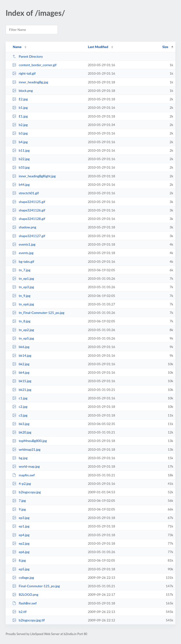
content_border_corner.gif (34, 65)
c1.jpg (20, 398)
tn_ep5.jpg (23, 338)
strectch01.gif (25, 193)
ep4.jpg (21, 535)
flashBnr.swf (24, 603)
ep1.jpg (21, 526)
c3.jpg (20, 415)
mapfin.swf (23, 475)
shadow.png (24, 227)
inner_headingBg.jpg (30, 82)
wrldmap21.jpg (26, 449)
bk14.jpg (22, 355)
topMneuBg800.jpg (30, 441)
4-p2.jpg (22, 484)
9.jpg (19, 509)
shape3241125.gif (29, 202)
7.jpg (19, 500)
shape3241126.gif (29, 210)
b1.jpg (20, 107)
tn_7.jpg (21, 270)
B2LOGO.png (25, 594)
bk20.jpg (22, 432)
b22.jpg (21, 159)
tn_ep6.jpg (23, 304)
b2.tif (19, 612)
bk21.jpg (22, 390)
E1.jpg (20, 116)
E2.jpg (20, 99)
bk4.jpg (21, 372)
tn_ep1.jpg (23, 278)
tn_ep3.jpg (23, 287)
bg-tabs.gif (23, 261)
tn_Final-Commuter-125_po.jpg (38, 313)
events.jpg (23, 253)
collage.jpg (23, 577)
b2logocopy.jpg (27, 492)
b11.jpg (21, 150)
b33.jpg (21, 167)
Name (17, 47)
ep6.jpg (21, 552)
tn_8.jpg (21, 321)
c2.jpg (20, 407)
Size (165, 47)
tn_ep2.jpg (23, 330)
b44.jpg (21, 184)
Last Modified (98, 47)
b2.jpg (20, 125)
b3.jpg (20, 133)
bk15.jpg (22, 381)
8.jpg (19, 560)
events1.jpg (24, 244)
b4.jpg (20, 142)
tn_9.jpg (21, 296)
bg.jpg (20, 458)
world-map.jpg (26, 466)
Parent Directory (28, 56)
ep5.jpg (21, 569)
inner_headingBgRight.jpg (34, 176)
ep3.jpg (21, 518)
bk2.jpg (21, 364)
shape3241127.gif (29, 236)
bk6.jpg (21, 347)
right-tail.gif (24, 73)
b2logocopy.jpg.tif (29, 620)
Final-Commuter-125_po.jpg (36, 586)
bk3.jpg (21, 424)
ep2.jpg (21, 543)
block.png (23, 91)
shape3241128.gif (29, 219)
